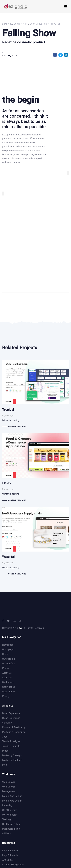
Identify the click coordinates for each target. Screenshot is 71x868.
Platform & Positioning (14, 727)
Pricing (6, 696)
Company (7, 723)
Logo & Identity (10, 851)
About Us (7, 673)
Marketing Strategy (12, 755)
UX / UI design (10, 810)
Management (9, 791)
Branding (7, 24)
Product (6, 668)
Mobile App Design (12, 796)
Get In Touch (9, 687)
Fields (35, 468)
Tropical (35, 394)
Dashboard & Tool (11, 824)
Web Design (9, 782)
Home (5, 654)
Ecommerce (36, 24)
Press (5, 751)
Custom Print (21, 24)
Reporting (7, 805)
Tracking (6, 819)
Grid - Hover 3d (52, 24)
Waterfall (35, 541)
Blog (5, 765)
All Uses (7, 833)
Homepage (8, 645)
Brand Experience (11, 713)
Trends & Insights (11, 741)
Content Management (13, 865)
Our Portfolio (9, 659)
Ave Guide (7, 860)
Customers (8, 682)
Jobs (5, 737)
